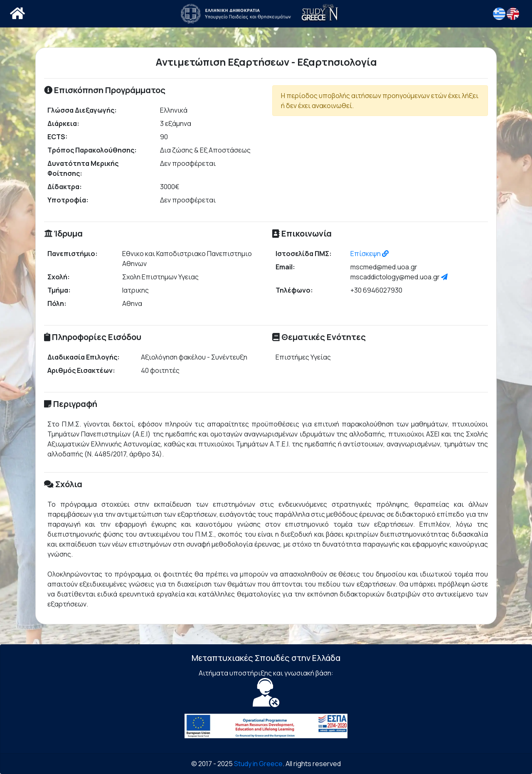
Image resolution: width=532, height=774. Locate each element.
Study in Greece (258, 764)
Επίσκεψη (369, 254)
